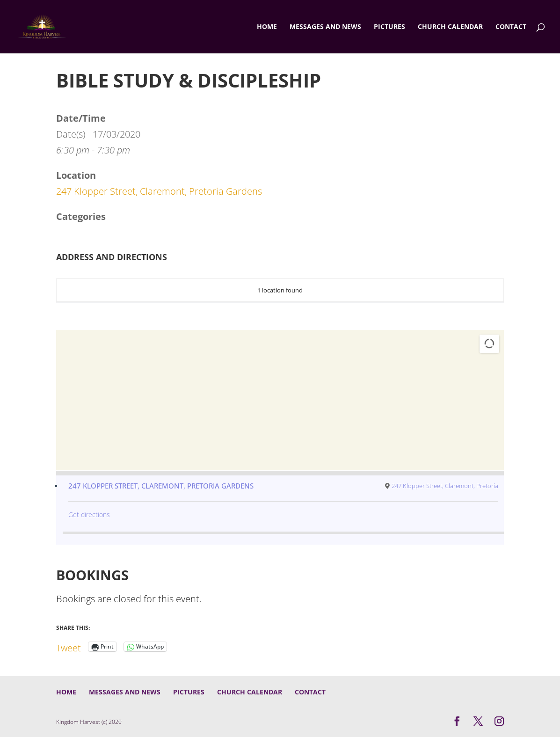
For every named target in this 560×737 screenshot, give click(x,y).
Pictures (389, 27)
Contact (511, 27)
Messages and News (325, 27)
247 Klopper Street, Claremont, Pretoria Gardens (159, 191)
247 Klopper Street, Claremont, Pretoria (445, 486)
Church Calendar (450, 27)
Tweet (69, 646)
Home (267, 27)
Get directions (89, 514)
